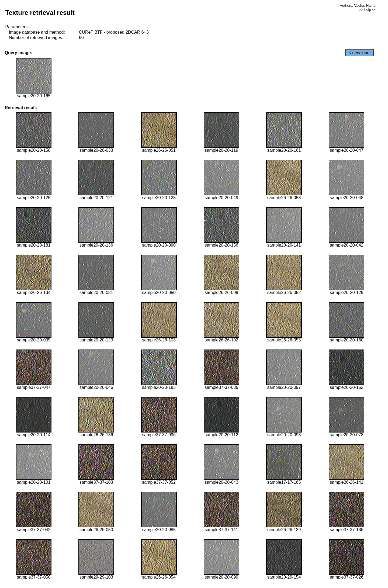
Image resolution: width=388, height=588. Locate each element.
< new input (359, 53)
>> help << (368, 10)
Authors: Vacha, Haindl (358, 6)
